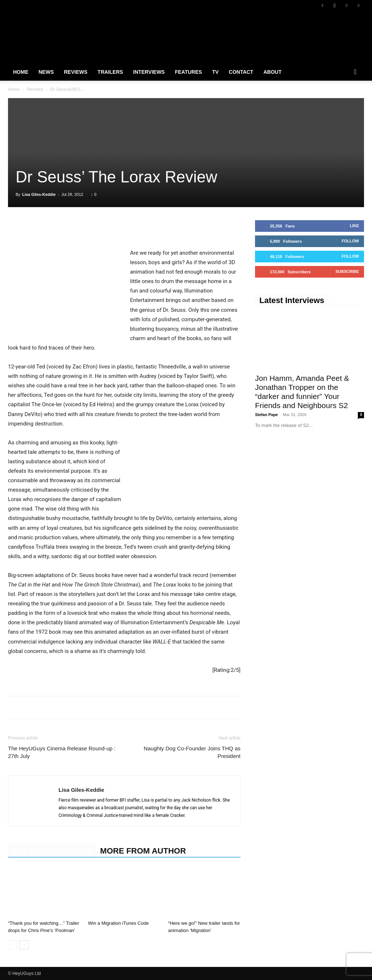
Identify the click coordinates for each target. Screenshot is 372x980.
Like (354, 226)
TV (215, 72)
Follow (350, 241)
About (272, 72)
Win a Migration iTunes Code (118, 923)
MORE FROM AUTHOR (143, 851)
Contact (241, 72)
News (46, 72)
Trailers (110, 72)
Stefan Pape (266, 415)
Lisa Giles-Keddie (39, 194)
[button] (355, 72)
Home (21, 72)
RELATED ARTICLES (52, 851)
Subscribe (347, 271)
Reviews (76, 72)
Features (188, 72)
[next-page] (24, 945)
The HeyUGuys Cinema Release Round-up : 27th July (62, 752)
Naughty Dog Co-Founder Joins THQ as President (192, 752)
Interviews (149, 72)
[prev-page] (13, 945)
